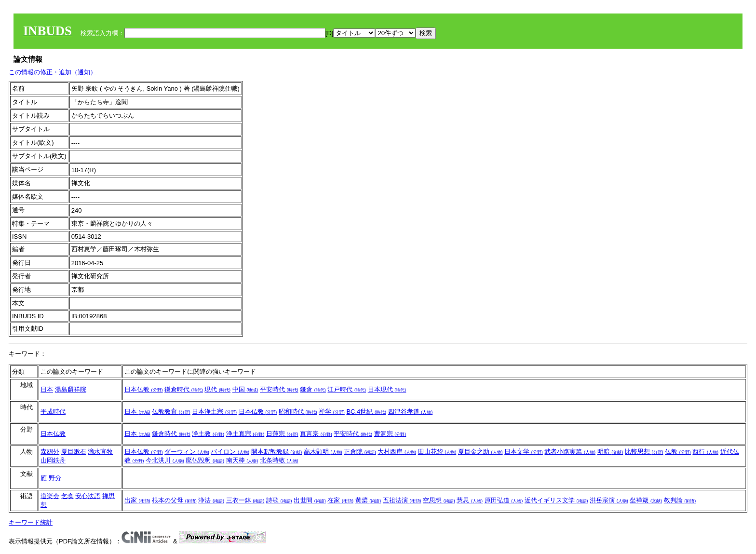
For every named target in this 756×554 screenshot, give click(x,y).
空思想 (439, 500)
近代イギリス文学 (556, 500)
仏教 (678, 452)
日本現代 (387, 389)
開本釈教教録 (277, 452)
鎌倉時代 (184, 389)
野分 (55, 478)
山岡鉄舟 (53, 460)
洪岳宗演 (609, 500)
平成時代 (53, 412)
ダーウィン (187, 452)
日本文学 (524, 452)
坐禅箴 (646, 500)
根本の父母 (174, 500)
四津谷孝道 (411, 412)
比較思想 (644, 452)
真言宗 (316, 434)
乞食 (67, 496)
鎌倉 (313, 389)
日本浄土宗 (214, 412)
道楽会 (50, 496)
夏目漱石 (74, 452)
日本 (47, 389)
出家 (137, 500)
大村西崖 (397, 452)
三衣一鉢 (245, 500)
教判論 (680, 500)
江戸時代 (347, 389)
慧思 (470, 500)
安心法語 (88, 496)
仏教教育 (171, 412)
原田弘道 (504, 500)
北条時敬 (279, 460)
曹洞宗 (390, 434)
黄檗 (368, 500)
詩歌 (279, 500)
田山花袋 (437, 452)
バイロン (230, 452)
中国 (245, 389)
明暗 (610, 452)
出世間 (310, 500)
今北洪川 (165, 460)
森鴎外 (50, 452)
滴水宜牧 (100, 452)
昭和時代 (298, 412)
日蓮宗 (282, 434)
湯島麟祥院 (71, 389)
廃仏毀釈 (205, 460)
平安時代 (279, 389)
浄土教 (208, 434)
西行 (705, 452)
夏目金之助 (480, 452)
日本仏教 (144, 389)
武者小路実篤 (570, 452)
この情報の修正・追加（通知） (53, 72)
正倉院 (360, 452)
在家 (340, 500)
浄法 (211, 500)
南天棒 (242, 460)
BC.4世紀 (366, 412)
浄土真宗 (245, 434)
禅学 (332, 412)
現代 (217, 389)
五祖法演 (402, 500)
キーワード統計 (31, 522)
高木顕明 (323, 452)
